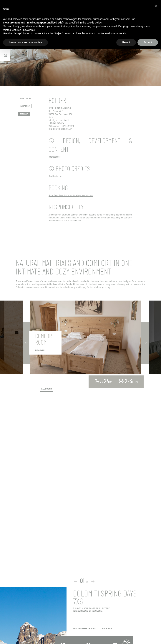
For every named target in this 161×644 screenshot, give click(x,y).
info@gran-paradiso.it (59, 120)
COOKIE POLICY (25, 106)
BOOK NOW (107, 629)
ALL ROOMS (47, 389)
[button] (156, 6)
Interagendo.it (55, 157)
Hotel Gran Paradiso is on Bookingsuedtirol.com (71, 196)
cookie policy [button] (94, 23)
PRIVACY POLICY (25, 99)
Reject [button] (126, 42)
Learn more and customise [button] (25, 42)
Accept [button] (148, 42)
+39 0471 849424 (56, 123)
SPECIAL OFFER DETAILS (84, 629)
